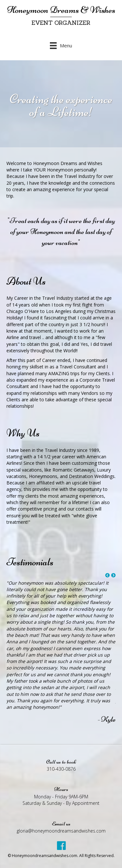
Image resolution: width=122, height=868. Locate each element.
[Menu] (61, 45)
